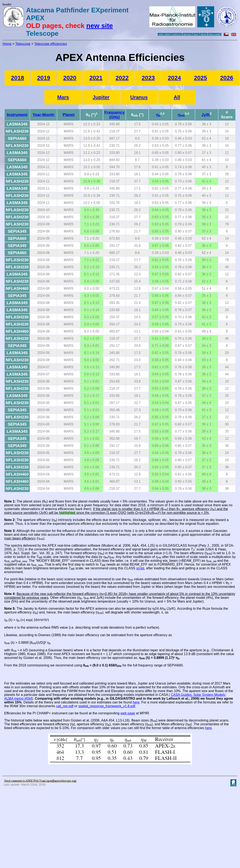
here (136, 702)
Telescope (23, 44)
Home (7, 44)
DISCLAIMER (215, 34)
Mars (63, 97)
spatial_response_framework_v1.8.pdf (107, 706)
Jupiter (101, 97)
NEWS (204, 34)
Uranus (139, 97)
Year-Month (43, 115)
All (177, 97)
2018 (17, 78)
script (140, 568)
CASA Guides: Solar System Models (198, 695)
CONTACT (176, 34)
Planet (69, 115)
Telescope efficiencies (51, 44)
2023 (148, 78)
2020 (70, 78)
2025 (200, 78)
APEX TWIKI (164, 34)
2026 (227, 78)
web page (128, 713)
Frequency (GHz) (114, 115)
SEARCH (187, 34)
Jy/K (206, 115)
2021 (96, 78)
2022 (122, 78)
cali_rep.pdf (65, 706)
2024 (174, 78)
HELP (196, 34)
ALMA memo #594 (18, 698)
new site (99, 26)
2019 (44, 78)
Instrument (17, 115)
